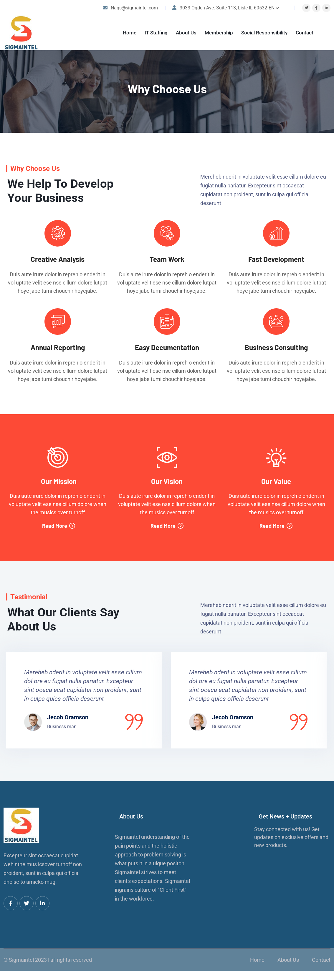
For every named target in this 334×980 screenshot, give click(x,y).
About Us (186, 33)
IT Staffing (156, 33)
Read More (59, 526)
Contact (305, 33)
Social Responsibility (264, 33)
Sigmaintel (21, 960)
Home (130, 33)
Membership (219, 33)
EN (274, 8)
